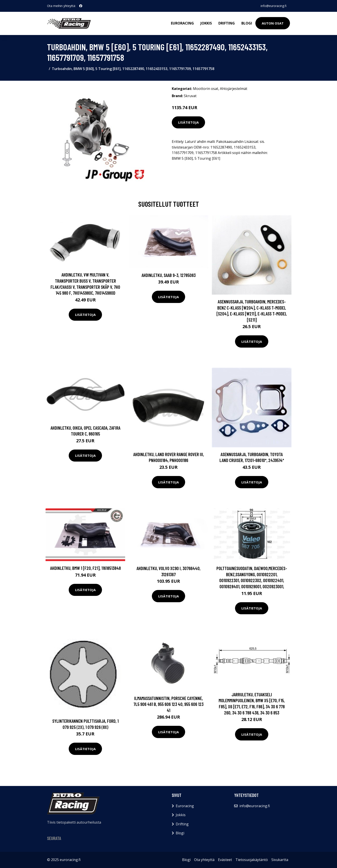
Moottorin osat (206, 89)
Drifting (227, 23)
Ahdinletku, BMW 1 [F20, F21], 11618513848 (85, 568)
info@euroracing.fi (274, 6)
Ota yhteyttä (204, 860)
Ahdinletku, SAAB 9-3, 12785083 (169, 275)
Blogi (247, 23)
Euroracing (182, 23)
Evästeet (225, 860)
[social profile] (81, 6)
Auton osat (273, 23)
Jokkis (206, 23)
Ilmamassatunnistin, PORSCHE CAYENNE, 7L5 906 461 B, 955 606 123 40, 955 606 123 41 (168, 704)
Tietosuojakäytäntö (252, 860)
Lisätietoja (188, 122)
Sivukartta (280, 860)
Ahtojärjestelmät (234, 89)
